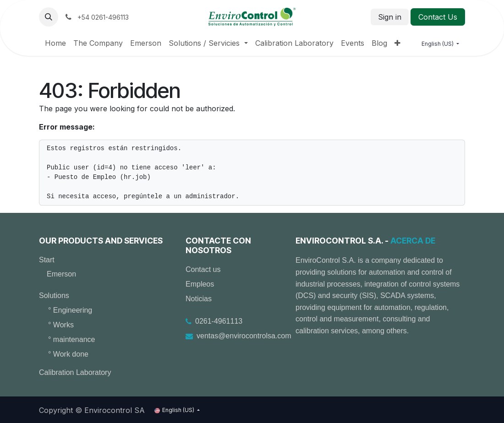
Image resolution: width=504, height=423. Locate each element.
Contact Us (438, 17)
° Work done (68, 354)
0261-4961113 (219, 321)
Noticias (199, 299)
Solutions (54, 296)
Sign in (390, 17)
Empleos (200, 284)
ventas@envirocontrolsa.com (244, 336)
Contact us (203, 269)
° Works (61, 325)
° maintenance (71, 339)
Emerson (61, 274)
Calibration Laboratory (75, 372)
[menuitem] (55, 43)
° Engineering (70, 310)
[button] (49, 17)
